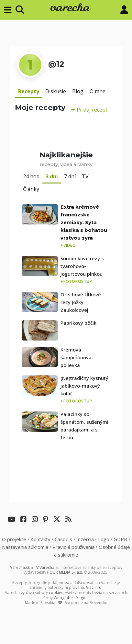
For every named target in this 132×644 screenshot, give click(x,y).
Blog (78, 91)
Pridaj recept (89, 110)
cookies (56, 593)
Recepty (29, 91)
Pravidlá (73, 547)
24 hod (31, 176)
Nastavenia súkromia (25, 547)
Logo (104, 539)
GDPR (120, 539)
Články (31, 189)
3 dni (52, 176)
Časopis (63, 539)
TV (85, 176)
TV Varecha (44, 567)
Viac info (94, 587)
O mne (98, 91)
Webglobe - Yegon (71, 598)
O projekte (14, 539)
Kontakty (40, 539)
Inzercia (85, 539)
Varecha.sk (20, 567)
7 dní (70, 176)
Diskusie (56, 91)
